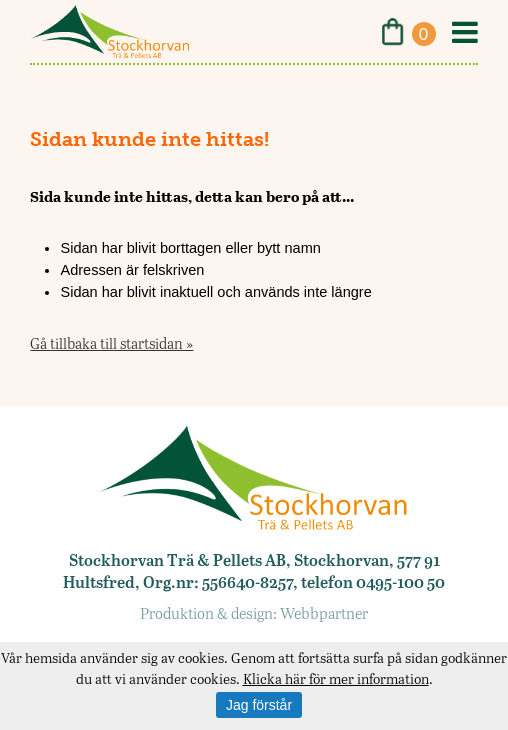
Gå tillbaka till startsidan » (111, 343)
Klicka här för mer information (336, 678)
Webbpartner (324, 613)
